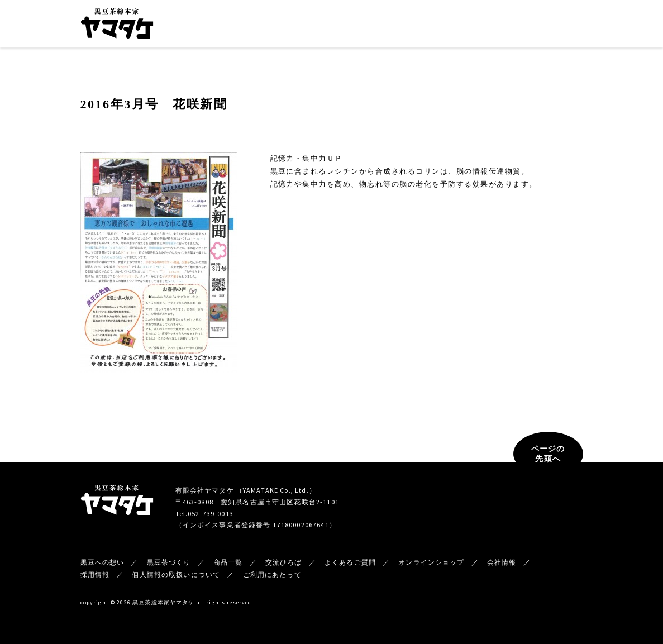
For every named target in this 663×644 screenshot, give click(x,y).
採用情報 (95, 574)
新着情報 (472, 25)
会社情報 (427, 25)
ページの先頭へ (548, 454)
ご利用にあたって (272, 574)
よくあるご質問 (350, 562)
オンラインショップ (547, 25)
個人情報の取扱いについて (176, 574)
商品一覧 (334, 25)
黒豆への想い (230, 25)
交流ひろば (381, 25)
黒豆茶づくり (285, 25)
